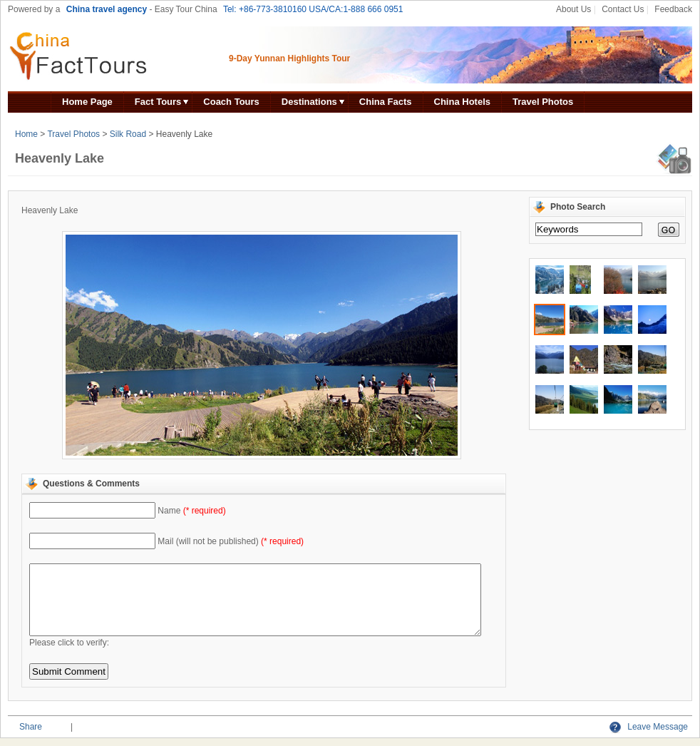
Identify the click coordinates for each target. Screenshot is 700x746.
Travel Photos (543, 102)
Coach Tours (231, 102)
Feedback (673, 9)
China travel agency (107, 9)
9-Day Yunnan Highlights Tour (289, 58)
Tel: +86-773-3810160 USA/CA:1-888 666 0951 (313, 9)
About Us (573, 9)
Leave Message (649, 727)
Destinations (309, 102)
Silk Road (128, 134)
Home (26, 134)
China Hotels (462, 102)
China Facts (386, 102)
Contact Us (623, 9)
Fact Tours (158, 102)
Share (31, 727)
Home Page (87, 102)
